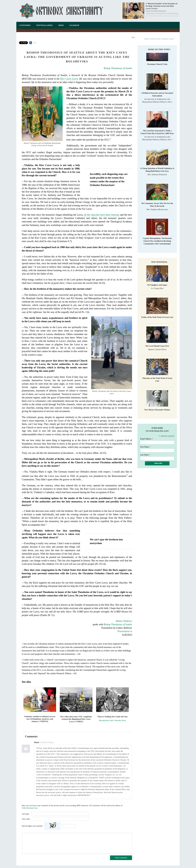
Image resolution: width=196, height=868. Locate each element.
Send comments (121, 858)
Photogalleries (45, 25)
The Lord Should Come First (157, 346)
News (61, 25)
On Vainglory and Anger (157, 285)
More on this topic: (159, 49)
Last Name (145, 455)
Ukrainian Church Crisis (157, 64)
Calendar (74, 25)
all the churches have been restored (101, 215)
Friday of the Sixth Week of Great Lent (157, 317)
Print (133, 37)
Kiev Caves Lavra (69, 79)
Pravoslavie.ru (125, 631)
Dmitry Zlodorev (124, 621)
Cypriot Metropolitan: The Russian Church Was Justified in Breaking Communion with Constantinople (157, 241)
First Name (145, 447)
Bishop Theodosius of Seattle (118, 68)
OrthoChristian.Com (30, 808)
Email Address (147, 439)
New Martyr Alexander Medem (157, 410)
